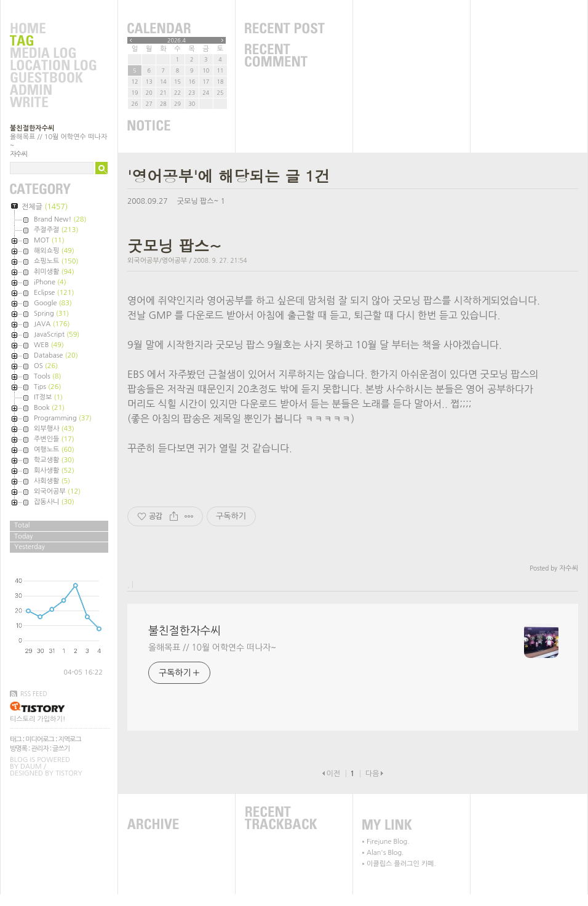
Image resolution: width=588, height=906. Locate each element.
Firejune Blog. (388, 842)
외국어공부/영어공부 (157, 261)
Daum (31, 767)
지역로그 (69, 740)
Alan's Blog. (385, 853)
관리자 (40, 749)
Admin (53, 90)
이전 (333, 774)
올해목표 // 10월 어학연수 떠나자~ (212, 647)
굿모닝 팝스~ (198, 201)
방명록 (18, 749)
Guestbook (53, 78)
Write (53, 103)
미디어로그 (40, 740)
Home (53, 29)
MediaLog (53, 54)
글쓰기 (61, 749)
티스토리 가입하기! (38, 719)
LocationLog (53, 66)
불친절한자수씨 (32, 128)
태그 (16, 740)
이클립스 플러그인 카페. (401, 864)
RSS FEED (34, 694)
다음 (372, 774)
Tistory (69, 773)
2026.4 (177, 40)
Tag (53, 41)
